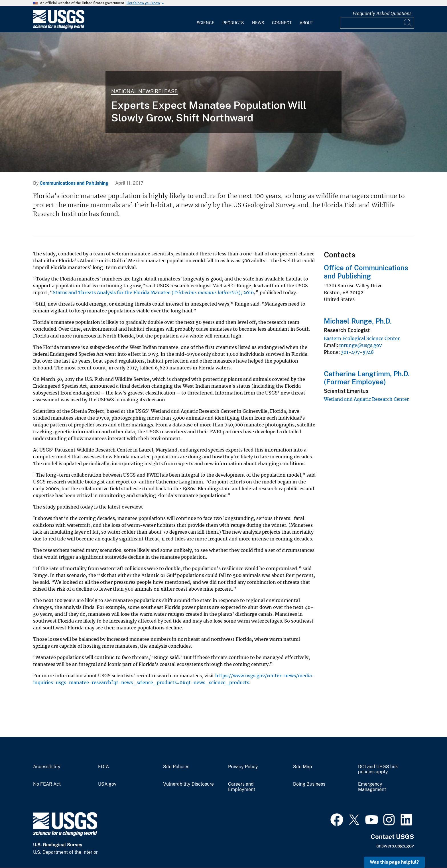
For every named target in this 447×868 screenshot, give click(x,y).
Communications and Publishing (74, 183)
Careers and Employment (242, 787)
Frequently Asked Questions (382, 14)
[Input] (377, 23)
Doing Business (309, 784)
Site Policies (176, 767)
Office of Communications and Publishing (366, 272)
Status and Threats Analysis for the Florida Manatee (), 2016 (153, 292)
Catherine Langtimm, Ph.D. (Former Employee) (367, 378)
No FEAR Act (47, 784)
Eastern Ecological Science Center (362, 338)
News (258, 23)
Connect (282, 23)
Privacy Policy (243, 767)
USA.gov (107, 784)
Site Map (303, 767)
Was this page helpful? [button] (394, 862)
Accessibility (47, 767)
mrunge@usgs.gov (360, 345)
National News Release (144, 91)
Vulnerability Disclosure (188, 784)
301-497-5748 (357, 352)
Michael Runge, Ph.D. (358, 321)
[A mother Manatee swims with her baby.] (223, 102)
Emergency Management (372, 787)
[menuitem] (206, 19)
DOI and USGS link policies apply (378, 770)
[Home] (59, 28)
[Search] (408, 23)
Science (206, 23)
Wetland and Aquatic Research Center (366, 399)
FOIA (103, 767)
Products (233, 23)
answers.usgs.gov (395, 846)
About (306, 23)
